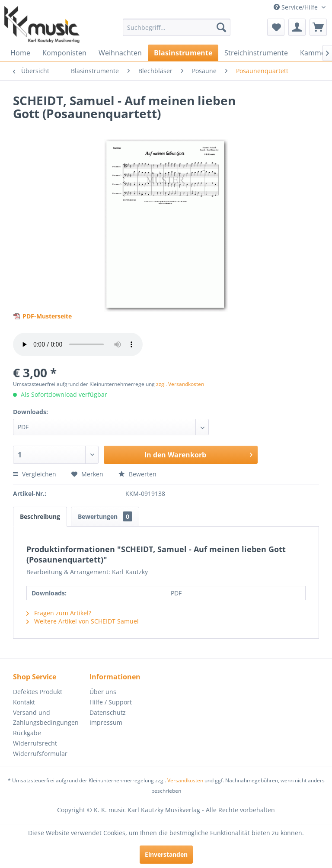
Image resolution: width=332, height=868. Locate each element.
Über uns (103, 692)
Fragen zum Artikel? (59, 613)
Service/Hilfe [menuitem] (297, 7)
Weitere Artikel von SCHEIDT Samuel (83, 621)
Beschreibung (40, 516)
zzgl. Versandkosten (180, 384)
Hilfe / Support (111, 702)
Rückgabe (27, 733)
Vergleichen (35, 474)
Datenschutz (108, 712)
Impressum (106, 722)
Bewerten (137, 474)
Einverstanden (166, 854)
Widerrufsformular (40, 754)
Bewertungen (105, 516)
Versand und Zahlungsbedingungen (46, 718)
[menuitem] (177, 27)
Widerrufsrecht (35, 743)
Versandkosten (185, 780)
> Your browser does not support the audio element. (78, 344)
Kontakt (24, 702)
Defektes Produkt (38, 692)
